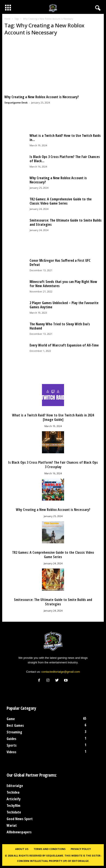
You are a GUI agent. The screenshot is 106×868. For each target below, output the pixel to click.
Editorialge (15, 786)
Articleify (14, 799)
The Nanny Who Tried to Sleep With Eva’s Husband (60, 326)
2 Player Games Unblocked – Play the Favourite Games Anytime (64, 305)
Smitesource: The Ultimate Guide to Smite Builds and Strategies (66, 222)
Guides (11, 739)
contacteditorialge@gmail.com (61, 672)
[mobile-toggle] (8, 8)
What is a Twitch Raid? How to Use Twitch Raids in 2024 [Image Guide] (53, 417)
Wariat (12, 825)
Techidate (14, 812)
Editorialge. (80, 861)
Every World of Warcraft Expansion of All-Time (64, 345)
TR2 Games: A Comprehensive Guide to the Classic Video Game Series (61, 201)
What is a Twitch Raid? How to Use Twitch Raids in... (65, 138)
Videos (11, 752)
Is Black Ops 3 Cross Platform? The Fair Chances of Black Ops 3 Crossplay (53, 465)
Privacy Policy (81, 849)
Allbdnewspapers (19, 832)
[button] (97, 8)
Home (7, 19)
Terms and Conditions (50, 849)
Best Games (15, 725)
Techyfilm (13, 806)
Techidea (13, 792)
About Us (22, 849)
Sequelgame (55, 856)
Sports (12, 745)
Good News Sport (20, 819)
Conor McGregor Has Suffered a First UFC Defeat (60, 263)
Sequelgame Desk (16, 103)
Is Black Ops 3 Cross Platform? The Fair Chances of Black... (65, 159)
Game (11, 719)
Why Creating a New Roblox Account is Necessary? (42, 97)
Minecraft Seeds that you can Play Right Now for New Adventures (63, 284)
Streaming (14, 732)
